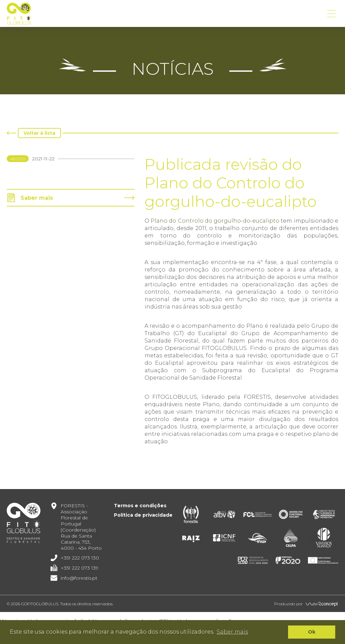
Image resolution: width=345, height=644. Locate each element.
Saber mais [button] (232, 632)
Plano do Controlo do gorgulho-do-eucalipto (215, 221)
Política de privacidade (143, 515)
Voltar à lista (39, 133)
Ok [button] (312, 632)
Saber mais (37, 198)
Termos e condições (140, 506)
